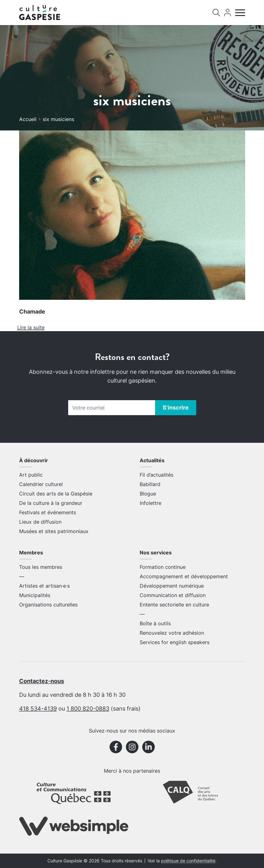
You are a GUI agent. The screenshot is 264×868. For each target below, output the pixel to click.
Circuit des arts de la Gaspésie (56, 494)
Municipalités (35, 595)
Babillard (150, 484)
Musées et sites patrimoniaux (54, 531)
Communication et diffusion (173, 595)
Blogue (148, 494)
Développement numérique (172, 586)
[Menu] (240, 13)
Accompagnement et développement (184, 576)
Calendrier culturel (41, 484)
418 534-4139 (38, 709)
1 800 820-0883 (88, 709)
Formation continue (163, 567)
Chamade (32, 312)
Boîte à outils (155, 623)
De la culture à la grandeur (51, 503)
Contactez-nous (42, 681)
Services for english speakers (175, 642)
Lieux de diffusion (40, 522)
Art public (31, 475)
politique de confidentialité (188, 861)
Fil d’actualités (156, 475)
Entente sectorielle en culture (174, 605)
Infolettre (151, 503)
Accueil (28, 119)
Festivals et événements (48, 512)
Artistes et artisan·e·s (44, 586)
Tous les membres (41, 567)
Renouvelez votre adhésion (172, 633)
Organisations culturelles (48, 605)
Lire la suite (31, 327)
